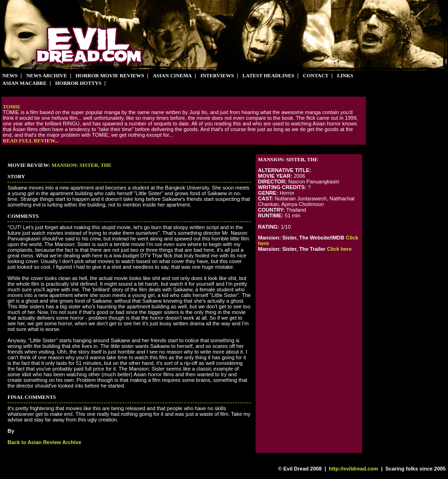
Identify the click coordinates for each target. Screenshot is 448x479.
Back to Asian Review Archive (44, 442)
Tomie (12, 107)
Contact (315, 75)
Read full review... (31, 140)
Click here (339, 249)
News (10, 75)
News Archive (47, 75)
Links (345, 75)
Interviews (217, 75)
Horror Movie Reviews (110, 75)
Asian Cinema (172, 75)
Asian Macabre (25, 83)
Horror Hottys (78, 83)
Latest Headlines (268, 75)
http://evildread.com (353, 469)
